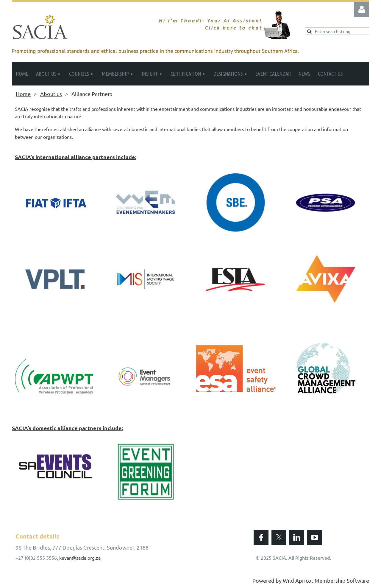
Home (23, 94)
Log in (362, 10)
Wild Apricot (298, 580)
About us (51, 94)
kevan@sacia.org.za (80, 558)
